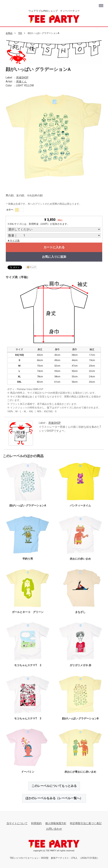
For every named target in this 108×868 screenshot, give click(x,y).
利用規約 (36, 823)
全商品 (9, 33)
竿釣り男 (28, 559)
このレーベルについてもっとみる (54, 786)
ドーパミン (28, 772)
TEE (20, 33)
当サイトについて (17, 823)
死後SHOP (22, 78)
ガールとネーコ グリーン (28, 612)
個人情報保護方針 (56, 823)
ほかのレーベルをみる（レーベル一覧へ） (54, 798)
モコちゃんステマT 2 (28, 665)
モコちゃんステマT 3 (28, 718)
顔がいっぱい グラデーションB (80, 718)
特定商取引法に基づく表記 (86, 823)
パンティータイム (80, 505)
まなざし (80, 612)
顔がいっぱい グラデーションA (28, 505)
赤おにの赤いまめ (80, 559)
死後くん (21, 81)
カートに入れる (54, 247)
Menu (101, 4)
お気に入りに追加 (54, 257)
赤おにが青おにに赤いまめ (80, 772)
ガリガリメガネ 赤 (80, 665)
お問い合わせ (54, 829)
